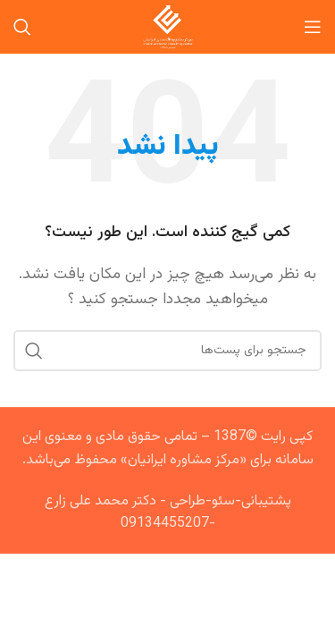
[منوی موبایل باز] (313, 27)
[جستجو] (22, 27)
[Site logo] (167, 27)
